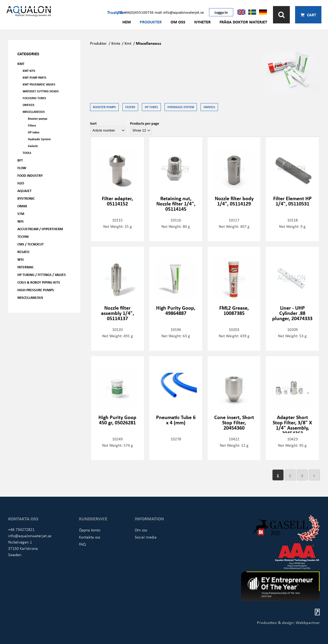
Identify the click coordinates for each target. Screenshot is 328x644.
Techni (23, 236)
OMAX (22, 206)
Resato (23, 252)
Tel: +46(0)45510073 (135, 12)
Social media (146, 537)
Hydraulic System (39, 139)
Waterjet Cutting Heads (41, 91)
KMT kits (29, 71)
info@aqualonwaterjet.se (30, 536)
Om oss (178, 22)
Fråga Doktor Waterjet (243, 22)
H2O (21, 183)
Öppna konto (90, 530)
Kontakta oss (90, 537)
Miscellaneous (34, 112)
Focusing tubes (34, 98)
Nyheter (202, 22)
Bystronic (26, 198)
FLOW (22, 168)
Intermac (26, 267)
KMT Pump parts (34, 77)
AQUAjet (24, 191)
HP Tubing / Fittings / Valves (42, 275)
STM (21, 213)
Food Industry (30, 175)
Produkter (151, 22)
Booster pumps (38, 119)
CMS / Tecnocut (31, 244)
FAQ (82, 544)
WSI (21, 259)
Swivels (33, 146)
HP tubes (34, 132)
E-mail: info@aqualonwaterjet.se (178, 12)
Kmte (116, 43)
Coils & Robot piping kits (39, 282)
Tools (27, 153)
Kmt (128, 43)
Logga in (221, 12)
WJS (21, 221)
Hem (127, 22)
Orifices (29, 105)
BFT (20, 160)
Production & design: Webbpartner (288, 622)
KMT (21, 64)
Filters (32, 125)
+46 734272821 (21, 529)
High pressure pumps (36, 290)
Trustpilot (116, 12)
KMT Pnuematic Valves (39, 84)
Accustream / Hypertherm (40, 229)
